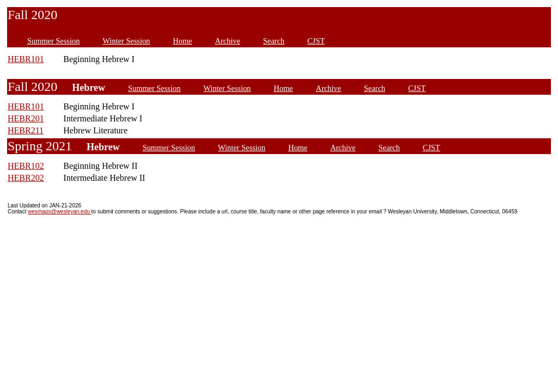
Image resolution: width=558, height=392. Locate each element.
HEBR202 (26, 178)
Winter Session (126, 41)
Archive (227, 41)
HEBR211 (26, 130)
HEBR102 (26, 166)
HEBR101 (26, 59)
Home (182, 41)
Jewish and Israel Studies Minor (141, 16)
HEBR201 (26, 118)
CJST (316, 41)
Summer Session (53, 41)
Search (274, 41)
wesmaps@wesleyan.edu (59, 212)
